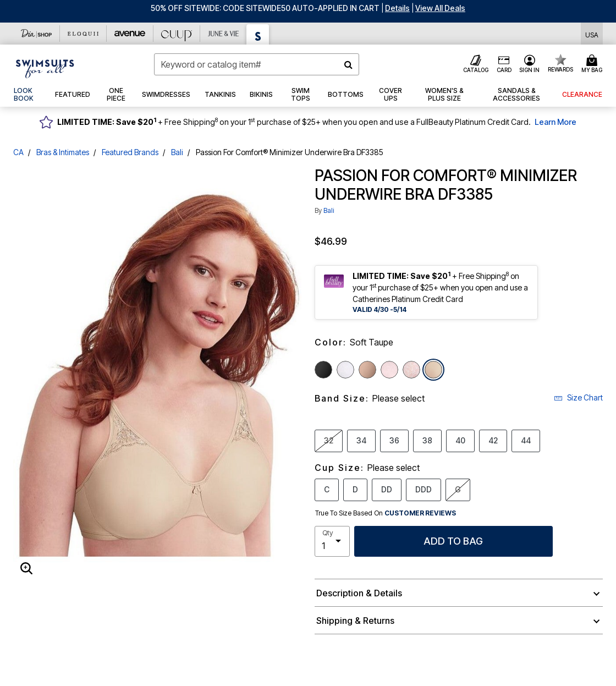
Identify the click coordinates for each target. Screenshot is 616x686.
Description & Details (359, 593)
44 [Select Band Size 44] (526, 440)
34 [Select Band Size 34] (361, 440)
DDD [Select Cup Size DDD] (424, 489)
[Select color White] (345, 370)
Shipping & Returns (355, 621)
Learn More (555, 122)
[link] (28, 95)
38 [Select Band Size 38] (427, 440)
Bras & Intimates (63, 152)
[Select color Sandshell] (389, 370)
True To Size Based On (386, 513)
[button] (397, 8)
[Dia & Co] (37, 34)
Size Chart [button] (578, 397)
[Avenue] (130, 34)
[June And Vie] (224, 34)
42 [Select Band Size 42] (493, 440)
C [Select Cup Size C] (327, 489)
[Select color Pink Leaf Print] (411, 370)
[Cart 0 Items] (593, 64)
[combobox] (257, 64)
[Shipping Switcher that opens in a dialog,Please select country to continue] (592, 34)
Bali (177, 152)
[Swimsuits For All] (258, 34)
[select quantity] (332, 541)
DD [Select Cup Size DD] (387, 489)
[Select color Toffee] (367, 370)
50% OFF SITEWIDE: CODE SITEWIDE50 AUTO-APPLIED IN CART (265, 8)
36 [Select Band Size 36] (394, 440)
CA (18, 152)
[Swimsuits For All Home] (45, 68)
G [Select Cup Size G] (458, 489)
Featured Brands (130, 152)
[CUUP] (177, 34)
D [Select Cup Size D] (355, 489)
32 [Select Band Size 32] (329, 440)
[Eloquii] (83, 34)
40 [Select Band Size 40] (460, 440)
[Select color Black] (323, 370)
